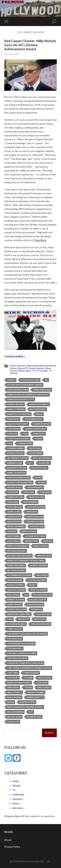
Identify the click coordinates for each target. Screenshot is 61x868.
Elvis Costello (39, 468)
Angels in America (39, 404)
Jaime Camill (14, 512)
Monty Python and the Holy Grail (26, 561)
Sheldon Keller (35, 604)
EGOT (30, 463)
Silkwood (37, 609)
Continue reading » (15, 356)
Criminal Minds (15, 448)
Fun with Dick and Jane (20, 482)
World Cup (13, 722)
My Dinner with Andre (19, 575)
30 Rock (11, 380)
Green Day (29, 492)
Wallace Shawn (36, 692)
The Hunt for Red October (22, 653)
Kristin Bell (14, 536)
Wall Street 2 (15, 692)
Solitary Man (43, 614)
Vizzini (28, 687)
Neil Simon (42, 575)
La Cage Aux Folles (35, 536)
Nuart (33, 585)
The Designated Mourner (21, 644)
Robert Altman (16, 600)
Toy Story (13, 678)
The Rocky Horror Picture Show (25, 663)
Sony (10, 619)
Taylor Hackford (41, 624)
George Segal (14, 487)
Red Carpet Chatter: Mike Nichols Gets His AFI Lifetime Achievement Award (30, 45)
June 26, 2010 (12, 54)
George (42, 482)
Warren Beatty (35, 697)
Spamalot (23, 619)
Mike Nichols (44, 556)
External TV (23, 368)
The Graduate (15, 648)
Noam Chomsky (16, 585)
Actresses (21, 366)
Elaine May (44, 463)
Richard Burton (43, 595)
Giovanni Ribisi (35, 487)
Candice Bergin (42, 424)
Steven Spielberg (16, 624)
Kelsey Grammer (16, 526)
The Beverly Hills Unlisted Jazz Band (27, 634)
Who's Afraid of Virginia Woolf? (25, 707)
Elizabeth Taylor (17, 468)
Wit (31, 712)
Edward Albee (15, 463)
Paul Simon (13, 595)
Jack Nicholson (36, 507)
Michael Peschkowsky (19, 556)
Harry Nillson (36, 497)
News (28, 371)
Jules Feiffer (14, 521)
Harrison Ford (15, 497)
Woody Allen (14, 717)
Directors (18, 799)
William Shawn (15, 712)
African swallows (17, 390)
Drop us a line (12, 816)
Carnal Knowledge (35, 429)
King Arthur (37, 526)
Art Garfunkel (38, 409)
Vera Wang (13, 687)
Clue (10, 443)
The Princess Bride (17, 658)
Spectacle (40, 619)
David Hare (35, 448)
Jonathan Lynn (35, 517)
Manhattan (31, 541)
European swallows (18, 478)
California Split (34, 419)
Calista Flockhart (18, 424)
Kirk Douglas (29, 531)
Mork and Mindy (16, 565)
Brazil (39, 414)
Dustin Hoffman (42, 458)
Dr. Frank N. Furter (17, 458)
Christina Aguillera (18, 438)
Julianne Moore (34, 521)
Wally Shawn (14, 697)
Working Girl (34, 717)
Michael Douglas (17, 551)
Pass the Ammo (38, 590)
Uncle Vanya (45, 678)
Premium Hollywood (31, 861)
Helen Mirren (30, 502)
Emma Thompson (16, 473)
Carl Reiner (13, 429)
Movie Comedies (37, 368)
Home (16, 781)
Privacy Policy (12, 847)
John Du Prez (14, 517)
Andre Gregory (16, 404)
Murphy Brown (38, 565)
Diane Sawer (36, 453)
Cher (25, 434)
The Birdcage (14, 639)
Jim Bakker (32, 512)
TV (33, 371)
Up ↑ (49, 861)
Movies (22, 371)
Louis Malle (13, 541)
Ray (26, 595)
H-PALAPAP (45, 492)
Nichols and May (37, 580)
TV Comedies (42, 371)
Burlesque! (13, 419)
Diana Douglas (15, 453)
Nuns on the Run (16, 590)
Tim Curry (13, 673)
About (8, 840)
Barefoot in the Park (19, 414)
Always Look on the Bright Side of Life (28, 395)
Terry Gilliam (15, 629)
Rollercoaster (38, 600)
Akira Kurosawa (42, 390)
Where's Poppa (27, 702)
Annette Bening (16, 409)
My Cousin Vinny (16, 570)
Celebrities (18, 794)
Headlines (13, 502)
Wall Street (44, 687)
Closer (38, 438)
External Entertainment (37, 366)
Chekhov (12, 434)
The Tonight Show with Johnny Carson (29, 668)
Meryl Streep (41, 546)
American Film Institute (21, 399)
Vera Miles (42, 683)
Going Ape (13, 492)
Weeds (11, 702)
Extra (38, 478)
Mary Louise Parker (18, 546)
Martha (48, 541)
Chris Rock (40, 240)
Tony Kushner (31, 673)
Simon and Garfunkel (19, 614)
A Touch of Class (30, 380)
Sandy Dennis (14, 604)
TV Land (28, 678)
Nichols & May (15, 580)
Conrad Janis (25, 443)
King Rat (12, 531)
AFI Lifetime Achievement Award (25, 385)
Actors (13, 366)
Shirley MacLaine (17, 609)
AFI (46, 380)
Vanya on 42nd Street (19, 683)
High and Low (15, 507)
